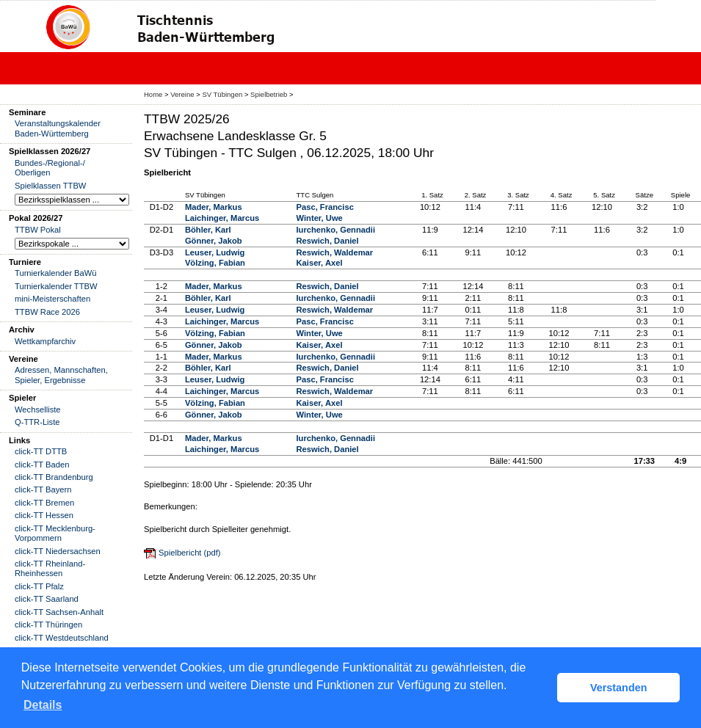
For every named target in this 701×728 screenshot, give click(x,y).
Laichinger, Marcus (222, 218)
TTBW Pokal (38, 230)
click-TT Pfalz (39, 586)
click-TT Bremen (44, 503)
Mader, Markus (214, 207)
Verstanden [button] (619, 688)
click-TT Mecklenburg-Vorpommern (55, 533)
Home (153, 94)
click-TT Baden (42, 465)
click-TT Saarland (47, 599)
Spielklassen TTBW (50, 186)
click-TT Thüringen (48, 625)
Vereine (182, 94)
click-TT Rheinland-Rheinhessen (50, 568)
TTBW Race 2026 (47, 312)
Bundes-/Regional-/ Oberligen (50, 168)
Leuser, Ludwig (215, 252)
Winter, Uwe (320, 218)
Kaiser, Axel (320, 263)
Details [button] (43, 705)
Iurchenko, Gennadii (336, 230)
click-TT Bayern (43, 489)
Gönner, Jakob (214, 241)
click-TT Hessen (44, 515)
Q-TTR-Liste (37, 422)
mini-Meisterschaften (52, 299)
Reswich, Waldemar (335, 252)
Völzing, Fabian (215, 263)
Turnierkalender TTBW (56, 286)
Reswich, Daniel (328, 241)
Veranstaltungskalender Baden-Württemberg (58, 128)
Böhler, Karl (208, 230)
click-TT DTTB (41, 451)
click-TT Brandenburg (54, 477)
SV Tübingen (222, 94)
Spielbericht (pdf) (190, 553)
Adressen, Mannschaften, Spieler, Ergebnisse (61, 375)
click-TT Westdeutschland (62, 638)
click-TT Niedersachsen (58, 551)
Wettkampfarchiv (45, 341)
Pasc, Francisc (325, 207)
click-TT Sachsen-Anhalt (59, 612)
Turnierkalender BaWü (56, 273)
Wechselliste (38, 409)
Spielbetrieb (269, 94)
